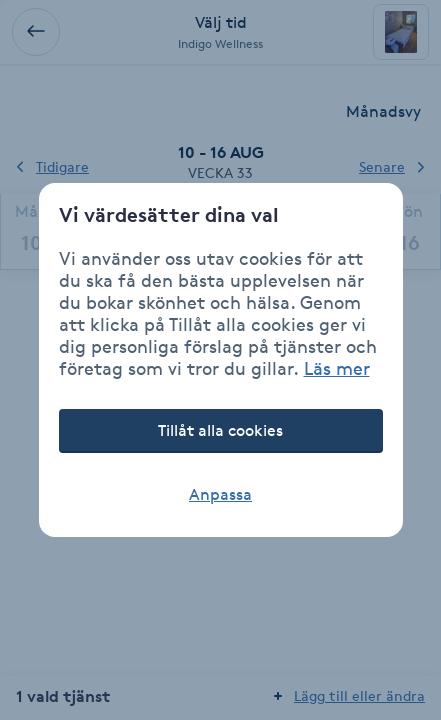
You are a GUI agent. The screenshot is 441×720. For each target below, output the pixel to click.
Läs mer (337, 368)
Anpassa (220, 494)
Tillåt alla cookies (220, 430)
